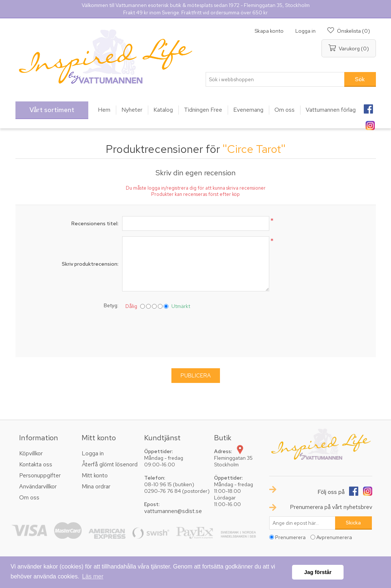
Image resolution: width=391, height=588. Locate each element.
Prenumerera (290, 537)
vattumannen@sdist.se (173, 511)
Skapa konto (269, 31)
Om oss (29, 497)
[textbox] (275, 79)
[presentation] (196, 332)
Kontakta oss (36, 464)
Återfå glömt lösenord (110, 464)
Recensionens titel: (95, 223)
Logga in (305, 31)
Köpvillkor (31, 453)
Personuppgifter (40, 475)
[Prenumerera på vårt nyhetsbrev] (302, 523)
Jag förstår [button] (318, 572)
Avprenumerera (334, 537)
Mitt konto (95, 475)
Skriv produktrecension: (90, 264)
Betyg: (111, 305)
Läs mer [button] (93, 576)
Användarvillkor (38, 486)
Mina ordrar (96, 486)
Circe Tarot (254, 149)
